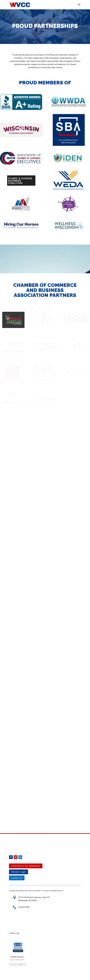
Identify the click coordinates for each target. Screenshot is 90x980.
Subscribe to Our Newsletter (26, 866)
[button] (79, 6)
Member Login (19, 872)
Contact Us (17, 878)
